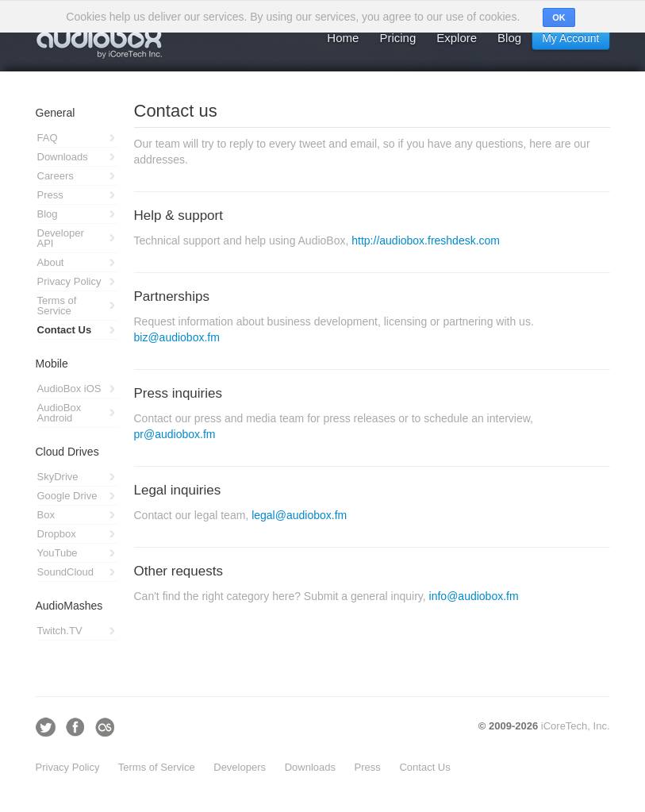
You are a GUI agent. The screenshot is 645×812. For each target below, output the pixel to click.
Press (368, 767)
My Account (570, 38)
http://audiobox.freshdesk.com (426, 241)
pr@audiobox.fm (175, 434)
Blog (509, 38)
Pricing (397, 38)
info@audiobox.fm (474, 596)
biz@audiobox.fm (177, 337)
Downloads (310, 767)
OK (559, 17)
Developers (240, 767)
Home (343, 38)
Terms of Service (157, 767)
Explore (457, 38)
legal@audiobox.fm (299, 515)
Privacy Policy (68, 767)
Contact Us (424, 767)
